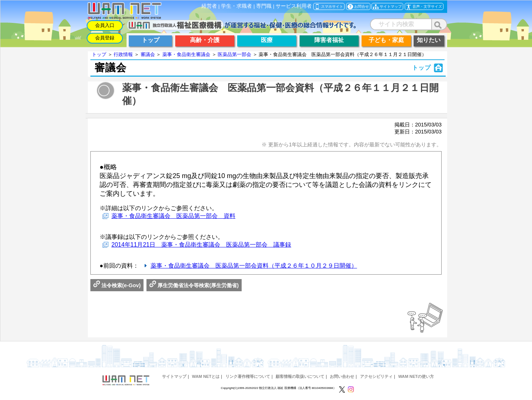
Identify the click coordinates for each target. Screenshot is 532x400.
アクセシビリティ (376, 376)
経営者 (209, 6)
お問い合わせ (342, 376)
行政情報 (123, 54)
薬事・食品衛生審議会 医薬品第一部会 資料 (173, 216)
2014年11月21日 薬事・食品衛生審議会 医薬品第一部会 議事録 (201, 245)
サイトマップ (174, 376)
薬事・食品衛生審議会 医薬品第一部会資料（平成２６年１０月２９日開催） (254, 266)
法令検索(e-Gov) (117, 285)
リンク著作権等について (248, 376)
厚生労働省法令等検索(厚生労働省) (194, 285)
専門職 (264, 6)
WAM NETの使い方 (416, 376)
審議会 (148, 54)
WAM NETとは (206, 376)
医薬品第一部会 (234, 54)
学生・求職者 (236, 6)
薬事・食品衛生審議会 (186, 54)
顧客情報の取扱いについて (300, 376)
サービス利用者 (294, 6)
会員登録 (105, 38)
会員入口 (105, 25)
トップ (99, 54)
